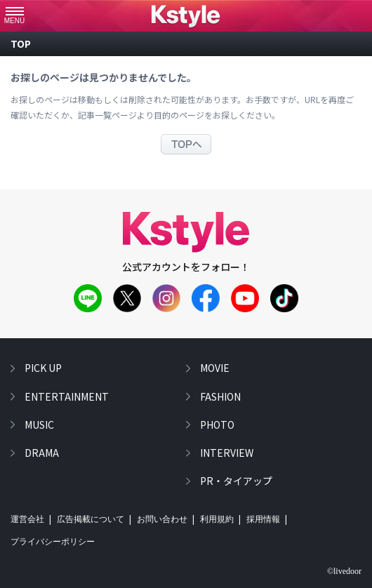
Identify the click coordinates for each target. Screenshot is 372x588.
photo (217, 425)
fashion (220, 396)
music (39, 425)
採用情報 (263, 519)
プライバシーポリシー (53, 542)
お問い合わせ (162, 519)
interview (227, 453)
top (21, 44)
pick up (43, 368)
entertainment (67, 396)
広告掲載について (91, 519)
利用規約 (217, 519)
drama (42, 453)
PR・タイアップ (236, 481)
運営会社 (27, 519)
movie (215, 368)
